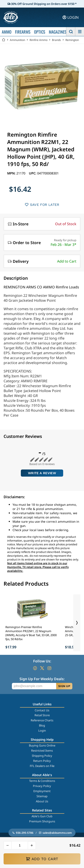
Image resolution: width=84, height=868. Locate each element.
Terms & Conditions (42, 781)
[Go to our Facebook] (35, 668)
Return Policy (42, 761)
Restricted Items (42, 751)
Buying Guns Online (42, 745)
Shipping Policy (42, 756)
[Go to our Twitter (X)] (42, 668)
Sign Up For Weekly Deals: (42, 679)
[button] (8, 845)
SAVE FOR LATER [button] (42, 205)
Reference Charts (42, 720)
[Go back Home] (4, 40)
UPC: (33, 173)
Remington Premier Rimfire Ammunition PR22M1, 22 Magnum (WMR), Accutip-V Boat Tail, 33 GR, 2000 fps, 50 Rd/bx (31, 633)
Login (42, 730)
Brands (56, 40)
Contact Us (42, 710)
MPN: (12, 173)
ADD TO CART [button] (42, 859)
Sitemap (42, 796)
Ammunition (17, 40)
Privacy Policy (42, 786)
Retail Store (42, 715)
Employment (42, 791)
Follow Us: (42, 661)
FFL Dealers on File (42, 766)
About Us (42, 801)
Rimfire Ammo (39, 40)
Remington (72, 40)
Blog (42, 725)
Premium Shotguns (42, 821)
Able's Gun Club (42, 816)
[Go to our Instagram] (49, 668)
